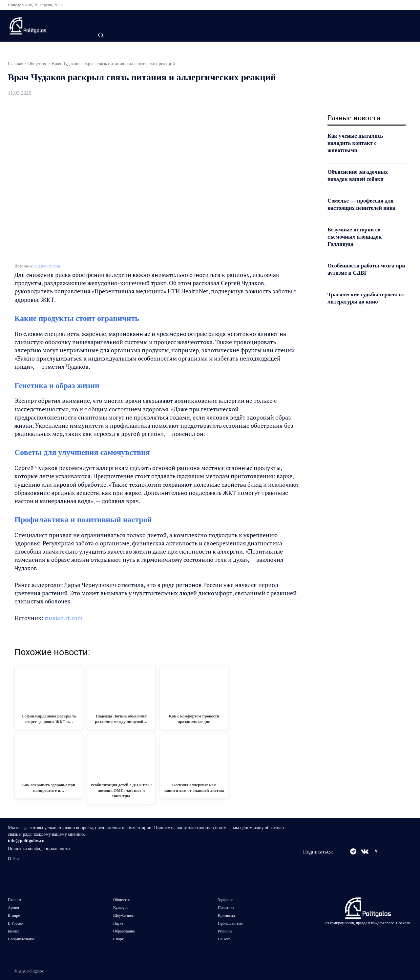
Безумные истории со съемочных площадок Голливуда (357, 236)
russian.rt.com (47, 266)
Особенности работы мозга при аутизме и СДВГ (363, 269)
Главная (16, 64)
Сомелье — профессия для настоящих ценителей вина (364, 204)
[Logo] (43, 26)
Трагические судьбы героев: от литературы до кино (365, 298)
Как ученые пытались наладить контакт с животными (357, 143)
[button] (101, 35)
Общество (37, 64)
